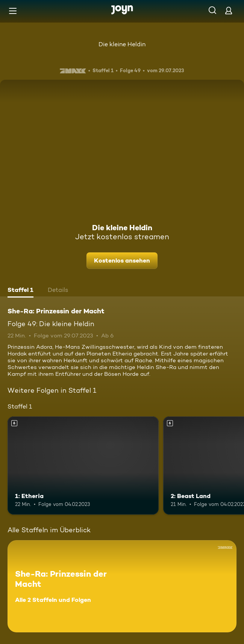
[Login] (229, 10)
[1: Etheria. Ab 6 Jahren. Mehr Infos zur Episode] (83, 466)
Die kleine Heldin (122, 44)
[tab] (20, 291)
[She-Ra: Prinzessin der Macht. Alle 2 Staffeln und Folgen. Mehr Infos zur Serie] (122, 586)
